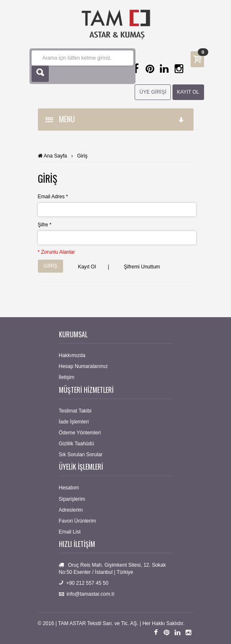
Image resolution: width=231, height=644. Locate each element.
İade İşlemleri (74, 422)
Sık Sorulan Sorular (81, 455)
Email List (70, 532)
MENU (115, 119)
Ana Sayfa (55, 156)
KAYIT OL (188, 92)
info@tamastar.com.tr (90, 594)
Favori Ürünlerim (78, 521)
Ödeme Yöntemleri (80, 433)
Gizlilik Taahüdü (77, 444)
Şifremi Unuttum (142, 267)
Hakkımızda (72, 355)
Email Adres (53, 197)
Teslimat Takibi (75, 411)
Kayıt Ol (87, 267)
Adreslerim (71, 510)
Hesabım (69, 488)
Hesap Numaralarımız (84, 366)
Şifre (45, 225)
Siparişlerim (72, 499)
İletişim (67, 377)
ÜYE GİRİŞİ (153, 92)
